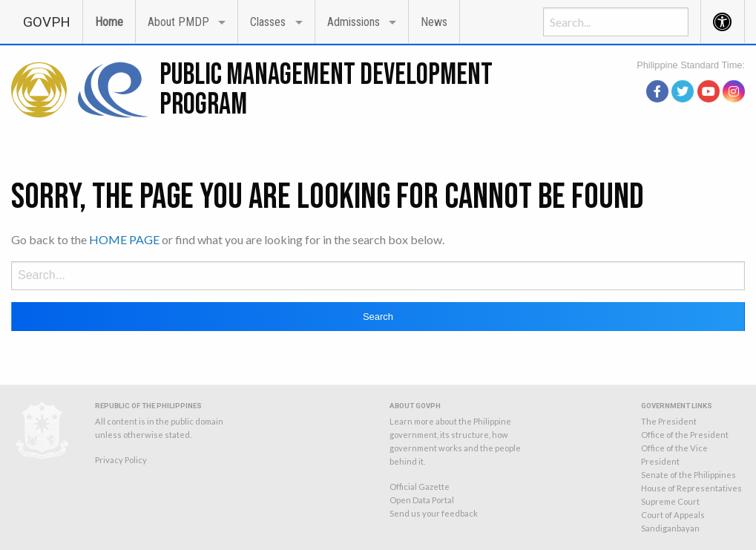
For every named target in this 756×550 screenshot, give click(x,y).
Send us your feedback (434, 513)
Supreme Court (670, 501)
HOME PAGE (124, 239)
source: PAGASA (711, 72)
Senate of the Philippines (688, 475)
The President (669, 421)
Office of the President (685, 435)
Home (109, 22)
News (434, 22)
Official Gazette (420, 487)
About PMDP (178, 22)
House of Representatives (691, 488)
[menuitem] (47, 21)
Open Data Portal (422, 500)
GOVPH (47, 22)
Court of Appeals (673, 515)
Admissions (354, 22)
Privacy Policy (121, 460)
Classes (268, 22)
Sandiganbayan (670, 528)
